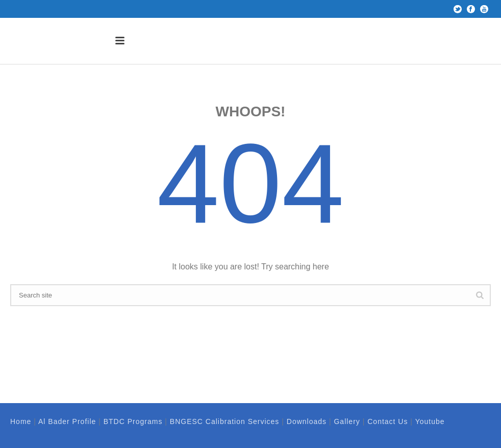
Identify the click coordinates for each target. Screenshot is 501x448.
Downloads (307, 421)
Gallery (347, 421)
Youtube (430, 421)
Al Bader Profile (67, 421)
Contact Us (387, 421)
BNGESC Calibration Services (225, 421)
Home (21, 421)
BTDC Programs (133, 421)
